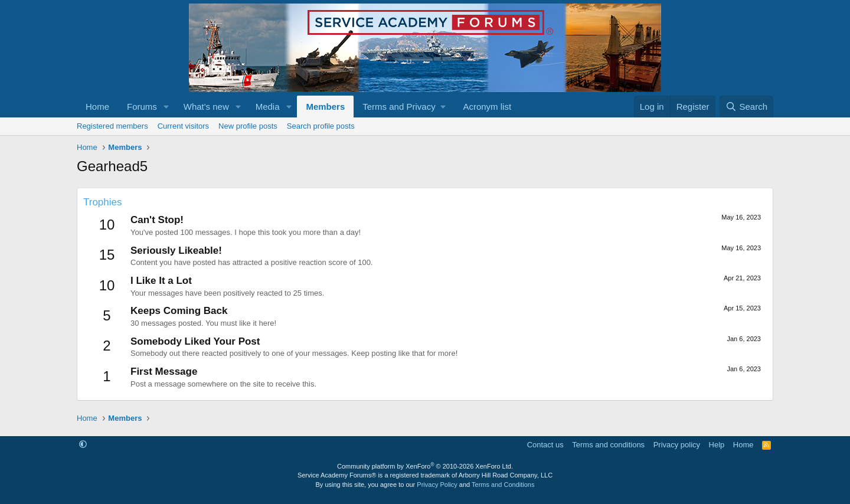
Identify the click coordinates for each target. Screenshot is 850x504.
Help (717, 445)
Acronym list (487, 107)
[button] (166, 107)
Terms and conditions (608, 445)
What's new (206, 107)
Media (268, 107)
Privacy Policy (437, 485)
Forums (142, 107)
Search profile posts (321, 126)
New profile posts (248, 126)
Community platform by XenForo (425, 466)
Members (325, 107)
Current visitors (183, 126)
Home (97, 107)
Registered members (112, 126)
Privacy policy (677, 445)
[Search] (746, 107)
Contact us (545, 445)
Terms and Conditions (503, 485)
